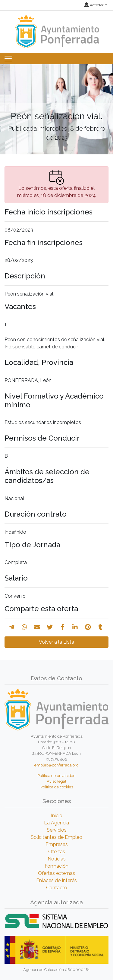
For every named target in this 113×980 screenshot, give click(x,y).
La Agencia (56, 823)
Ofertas (57, 852)
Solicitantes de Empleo (56, 837)
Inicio (57, 816)
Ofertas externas (56, 873)
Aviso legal (56, 781)
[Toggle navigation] (8, 59)
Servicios (57, 830)
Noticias (57, 859)
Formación (56, 866)
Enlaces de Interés (56, 880)
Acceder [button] (94, 5)
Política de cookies (57, 787)
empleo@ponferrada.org (56, 765)
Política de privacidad (56, 776)
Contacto (57, 888)
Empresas (57, 844)
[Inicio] (56, 29)
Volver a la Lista (56, 642)
